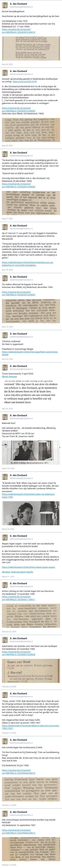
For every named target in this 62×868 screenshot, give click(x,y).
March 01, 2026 (8, 577)
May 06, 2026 (7, 64)
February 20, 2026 (9, 687)
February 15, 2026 (9, 805)
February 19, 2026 (9, 733)
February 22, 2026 (9, 632)
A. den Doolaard (18, 4)
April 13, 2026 (7, 327)
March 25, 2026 (8, 468)
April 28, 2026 (7, 270)
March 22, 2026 (8, 529)
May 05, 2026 (7, 146)
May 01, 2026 (7, 219)
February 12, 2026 (9, 865)
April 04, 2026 (7, 409)
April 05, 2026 (7, 359)
